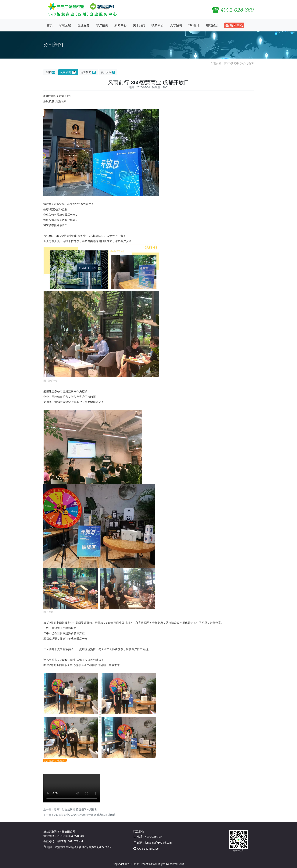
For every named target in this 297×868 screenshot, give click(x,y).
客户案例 (102, 25)
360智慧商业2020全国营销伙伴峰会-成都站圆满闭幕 (85, 815)
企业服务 (84, 25)
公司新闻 (248, 63)
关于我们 (139, 25)
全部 (51, 72)
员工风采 (108, 72)
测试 (182, 864)
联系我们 (157, 25)
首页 (50, 25)
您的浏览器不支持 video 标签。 (72, 788)
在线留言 (212, 25)
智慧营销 (65, 25)
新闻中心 (120, 25)
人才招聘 (176, 25)
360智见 (194, 25)
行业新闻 (88, 72)
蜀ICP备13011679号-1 (70, 841)
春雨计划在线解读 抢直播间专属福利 (76, 809)
